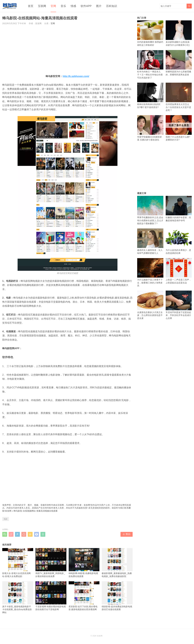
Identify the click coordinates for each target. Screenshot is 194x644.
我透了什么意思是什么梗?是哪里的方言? (179, 128)
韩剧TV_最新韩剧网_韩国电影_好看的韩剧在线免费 (51, 563)
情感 (73, 6)
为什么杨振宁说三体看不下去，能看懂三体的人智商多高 (150, 273)
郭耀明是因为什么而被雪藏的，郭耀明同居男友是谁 (179, 63)
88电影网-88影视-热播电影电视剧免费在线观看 (84, 563)
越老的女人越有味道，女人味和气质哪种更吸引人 (150, 241)
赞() (127, 534)
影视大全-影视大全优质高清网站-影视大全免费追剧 (18, 563)
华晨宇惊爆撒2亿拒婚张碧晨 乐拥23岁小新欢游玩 (150, 128)
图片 (99, 6)
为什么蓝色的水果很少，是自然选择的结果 (179, 241)
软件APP (86, 6)
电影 (6, 519)
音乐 (63, 6)
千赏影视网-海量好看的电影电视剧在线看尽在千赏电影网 (51, 596)
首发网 (8, 511)
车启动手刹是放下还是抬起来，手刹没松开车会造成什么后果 (179, 305)
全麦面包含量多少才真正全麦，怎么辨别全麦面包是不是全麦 (150, 305)
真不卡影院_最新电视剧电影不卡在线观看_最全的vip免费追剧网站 (18, 597)
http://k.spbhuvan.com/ (76, 76)
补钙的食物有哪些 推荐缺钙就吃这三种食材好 (150, 33)
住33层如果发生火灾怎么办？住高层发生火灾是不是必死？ (179, 97)
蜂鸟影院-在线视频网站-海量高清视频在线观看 (36, 511)
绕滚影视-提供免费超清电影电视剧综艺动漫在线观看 (117, 596)
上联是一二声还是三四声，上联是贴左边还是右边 (179, 271)
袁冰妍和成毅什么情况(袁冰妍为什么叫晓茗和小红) (179, 33)
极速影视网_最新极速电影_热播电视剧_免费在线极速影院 (117, 563)
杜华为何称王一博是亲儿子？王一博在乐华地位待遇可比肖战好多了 (150, 64)
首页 (31, 6)
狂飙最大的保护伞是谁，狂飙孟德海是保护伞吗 (179, 209)
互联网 (42, 6)
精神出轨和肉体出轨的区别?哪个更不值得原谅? (150, 96)
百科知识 (112, 6)
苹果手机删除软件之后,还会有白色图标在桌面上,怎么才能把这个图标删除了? (150, 210)
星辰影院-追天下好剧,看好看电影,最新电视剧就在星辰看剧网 (84, 596)
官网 (53, 6)
